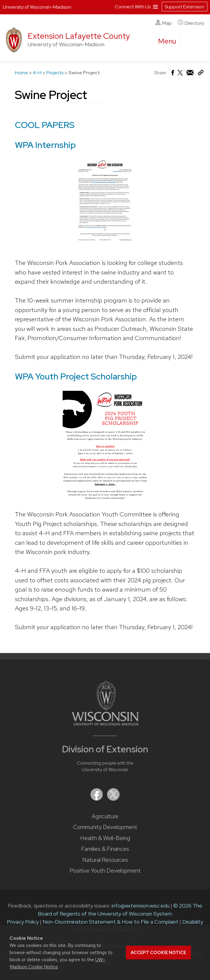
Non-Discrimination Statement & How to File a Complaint (111, 922)
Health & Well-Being (105, 838)
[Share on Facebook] (172, 74)
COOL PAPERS (45, 125)
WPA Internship (45, 145)
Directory (191, 23)
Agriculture (105, 816)
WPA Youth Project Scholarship (76, 376)
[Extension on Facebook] (97, 799)
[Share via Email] (190, 74)
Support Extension (184, 7)
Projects (55, 73)
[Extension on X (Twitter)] (113, 799)
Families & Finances (105, 849)
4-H (37, 73)
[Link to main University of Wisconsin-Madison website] (105, 724)
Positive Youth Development (105, 871)
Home (21, 73)
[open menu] (167, 41)
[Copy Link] (201, 74)
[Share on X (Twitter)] (180, 75)
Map (164, 23)
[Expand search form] (191, 41)
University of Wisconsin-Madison (37, 7)
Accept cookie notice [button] (158, 953)
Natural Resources (105, 860)
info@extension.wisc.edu (140, 906)
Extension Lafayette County (79, 36)
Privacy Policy (23, 922)
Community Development (105, 827)
